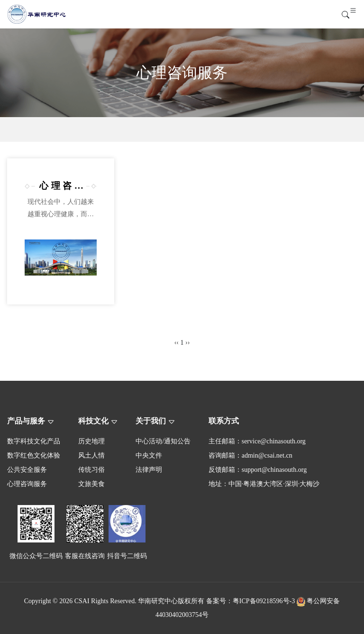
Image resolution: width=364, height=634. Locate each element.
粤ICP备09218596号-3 (264, 601)
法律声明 (149, 470)
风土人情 (91, 455)
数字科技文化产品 (34, 441)
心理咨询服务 (27, 484)
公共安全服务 (27, 470)
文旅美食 (91, 484)
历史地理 (91, 441)
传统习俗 (91, 470)
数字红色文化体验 (34, 455)
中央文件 (149, 455)
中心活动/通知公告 (163, 441)
